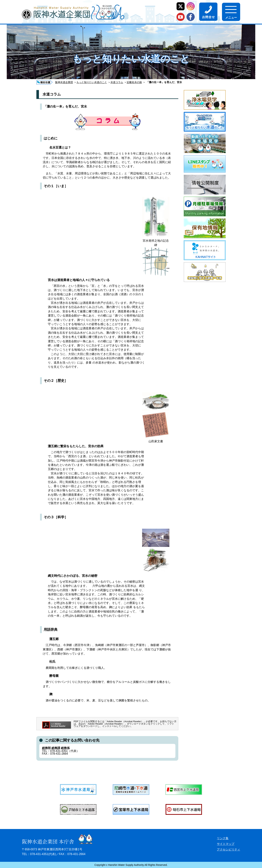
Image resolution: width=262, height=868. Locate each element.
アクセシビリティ (229, 850)
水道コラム (117, 82)
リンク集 (223, 838)
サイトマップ (226, 844)
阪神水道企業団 (64, 82)
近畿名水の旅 (134, 82)
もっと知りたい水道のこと (92, 82)
